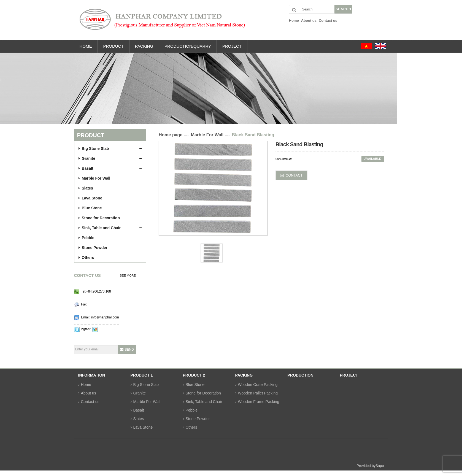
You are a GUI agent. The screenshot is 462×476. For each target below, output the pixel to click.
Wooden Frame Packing (259, 402)
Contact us (90, 402)
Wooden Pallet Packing (258, 393)
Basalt (86, 168)
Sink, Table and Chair (100, 228)
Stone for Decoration (99, 218)
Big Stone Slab (94, 148)
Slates (86, 188)
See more (128, 275)
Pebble (87, 238)
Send (129, 350)
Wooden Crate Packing (258, 385)
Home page (171, 135)
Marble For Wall (94, 178)
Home (86, 385)
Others (86, 258)
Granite (87, 158)
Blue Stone (90, 208)
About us (89, 393)
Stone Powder (93, 248)
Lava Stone (90, 198)
